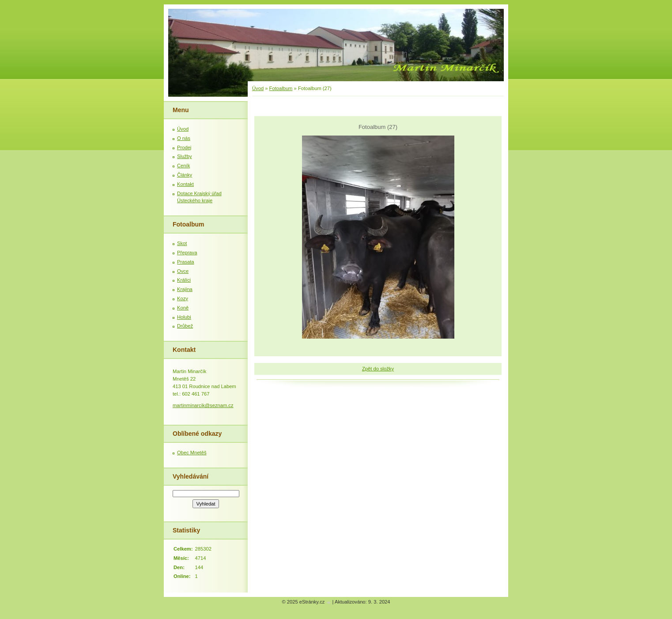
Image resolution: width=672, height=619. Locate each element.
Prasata (186, 262)
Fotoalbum (281, 88)
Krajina (185, 289)
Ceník (183, 166)
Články (185, 175)
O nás (184, 138)
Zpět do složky (378, 369)
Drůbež (185, 326)
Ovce (183, 271)
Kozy (183, 298)
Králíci (184, 280)
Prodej (184, 147)
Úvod (258, 88)
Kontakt (185, 184)
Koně (183, 308)
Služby (185, 156)
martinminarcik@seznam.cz (203, 405)
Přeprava (187, 253)
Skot (182, 243)
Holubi (184, 317)
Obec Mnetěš (192, 453)
